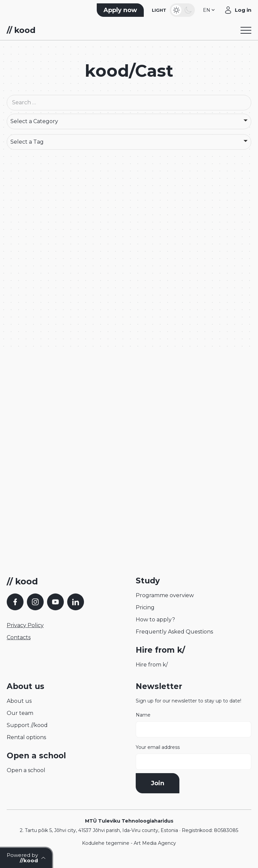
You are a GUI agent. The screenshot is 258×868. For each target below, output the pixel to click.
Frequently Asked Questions (174, 632)
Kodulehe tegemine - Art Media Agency (129, 843)
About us (19, 701)
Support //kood (27, 725)
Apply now (120, 10)
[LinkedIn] (76, 602)
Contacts (19, 637)
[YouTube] (55, 602)
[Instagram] (35, 602)
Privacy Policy (25, 625)
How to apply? (155, 620)
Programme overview (165, 595)
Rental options (26, 737)
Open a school (26, 770)
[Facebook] (15, 602)
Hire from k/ (152, 665)
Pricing (145, 607)
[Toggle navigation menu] (246, 30)
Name (193, 725)
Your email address (193, 757)
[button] (209, 10)
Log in (243, 10)
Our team (20, 713)
